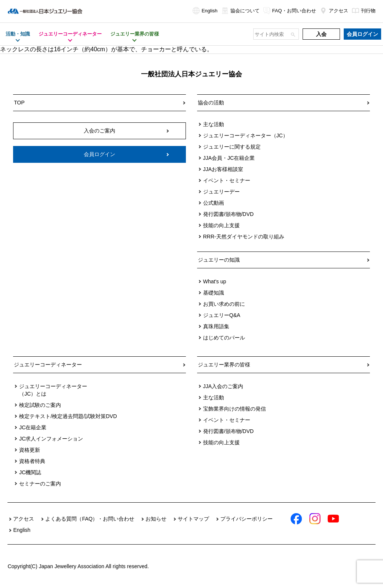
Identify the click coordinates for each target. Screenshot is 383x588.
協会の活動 (211, 103)
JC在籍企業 (33, 427)
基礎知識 (214, 293)
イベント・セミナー (227, 180)
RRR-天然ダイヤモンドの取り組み (244, 237)
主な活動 (214, 124)
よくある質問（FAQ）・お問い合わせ (90, 519)
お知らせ (156, 519)
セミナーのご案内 (40, 484)
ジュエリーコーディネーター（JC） (246, 135)
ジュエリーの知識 (219, 260)
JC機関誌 (30, 472)
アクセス (334, 11)
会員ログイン (362, 34)
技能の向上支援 (221, 225)
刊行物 (364, 11)
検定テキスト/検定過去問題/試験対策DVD (68, 416)
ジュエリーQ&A (222, 315)
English (205, 11)
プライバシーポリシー (246, 519)
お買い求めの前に (224, 304)
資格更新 (30, 450)
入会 (321, 34)
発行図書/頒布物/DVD (228, 214)
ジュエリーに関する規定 (232, 147)
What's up (215, 281)
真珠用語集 (216, 326)
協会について (240, 11)
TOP (19, 103)
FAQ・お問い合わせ (290, 11)
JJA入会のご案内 (223, 386)
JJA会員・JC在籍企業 (229, 158)
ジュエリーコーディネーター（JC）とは (53, 390)
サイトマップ (193, 519)
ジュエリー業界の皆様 (224, 365)
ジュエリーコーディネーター (48, 365)
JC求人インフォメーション (51, 439)
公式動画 (214, 203)
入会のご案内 (99, 131)
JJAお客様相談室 (223, 169)
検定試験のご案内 (40, 405)
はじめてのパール (224, 338)
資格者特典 (32, 461)
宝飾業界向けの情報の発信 (235, 409)
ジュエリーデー (221, 192)
